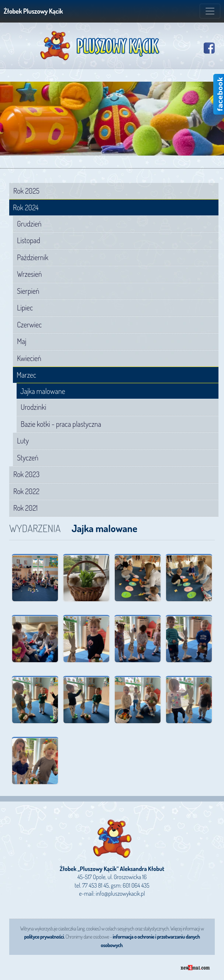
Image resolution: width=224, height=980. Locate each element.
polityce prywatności (44, 937)
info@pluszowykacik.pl (120, 894)
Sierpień (28, 291)
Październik (33, 257)
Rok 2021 (25, 508)
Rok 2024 (26, 207)
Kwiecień (29, 358)
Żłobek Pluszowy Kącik (33, 11)
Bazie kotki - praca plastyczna (61, 424)
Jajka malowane (43, 391)
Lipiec (25, 307)
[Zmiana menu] (210, 11)
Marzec (26, 375)
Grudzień (29, 224)
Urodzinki (33, 407)
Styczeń (28, 457)
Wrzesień (29, 274)
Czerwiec (29, 324)
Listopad (29, 240)
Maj (22, 341)
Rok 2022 (26, 491)
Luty (23, 440)
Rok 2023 (26, 474)
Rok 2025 (26, 191)
